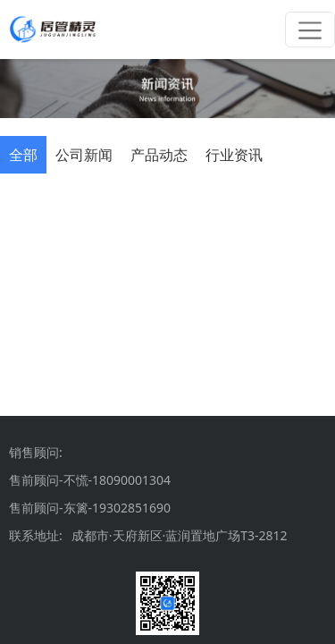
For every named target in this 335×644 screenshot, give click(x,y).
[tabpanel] (167, 202)
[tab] (23, 155)
